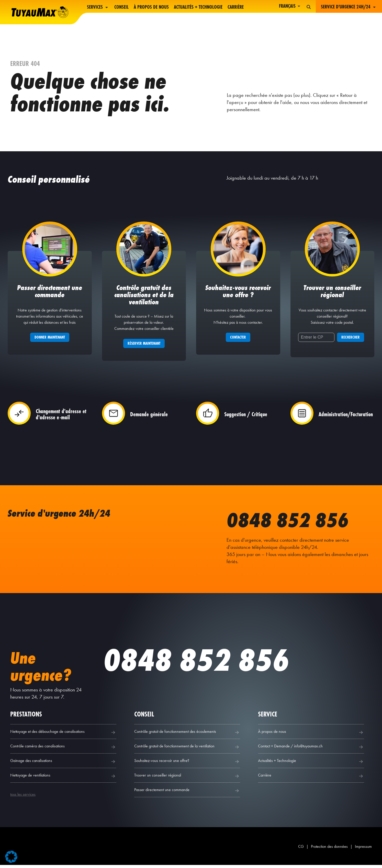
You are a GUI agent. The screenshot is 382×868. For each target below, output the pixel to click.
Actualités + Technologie (198, 7)
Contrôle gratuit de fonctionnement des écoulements (187, 735)
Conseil (121, 7)
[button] (11, 857)
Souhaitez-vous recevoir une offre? (187, 765)
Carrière (236, 7)
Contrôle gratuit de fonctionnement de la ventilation (187, 750)
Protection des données (329, 849)
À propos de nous (151, 7)
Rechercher (351, 340)
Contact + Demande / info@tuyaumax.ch (311, 750)
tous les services (23, 797)
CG (301, 849)
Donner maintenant (50, 340)
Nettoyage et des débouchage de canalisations (63, 735)
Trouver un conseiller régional (187, 779)
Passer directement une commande (187, 794)
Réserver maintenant (144, 346)
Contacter (238, 340)
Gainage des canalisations (63, 765)
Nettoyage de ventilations (63, 779)
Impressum (363, 849)
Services (98, 7)
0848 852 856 (293, 523)
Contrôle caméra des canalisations (63, 750)
